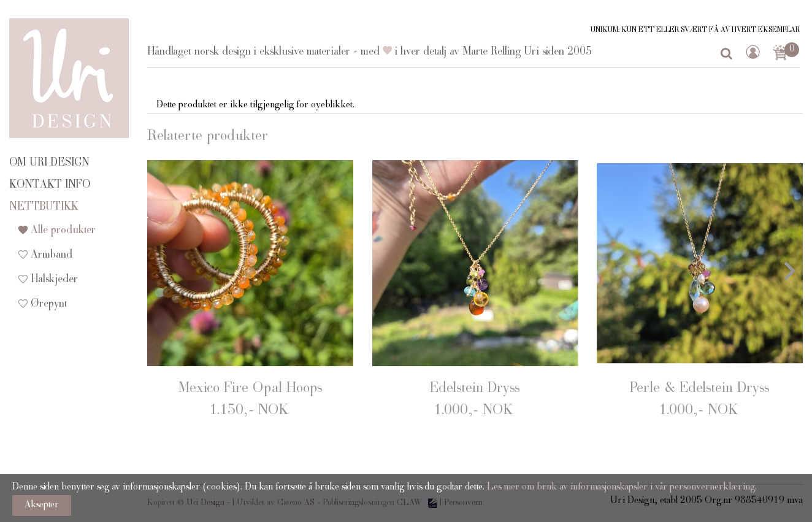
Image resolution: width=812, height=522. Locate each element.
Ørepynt (49, 304)
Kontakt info (50, 185)
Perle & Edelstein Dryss (699, 389)
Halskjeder (54, 280)
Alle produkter (63, 231)
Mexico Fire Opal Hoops (250, 389)
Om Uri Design (49, 163)
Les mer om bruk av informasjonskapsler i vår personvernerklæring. (621, 488)
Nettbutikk (44, 207)
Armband (52, 255)
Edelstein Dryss (475, 389)
